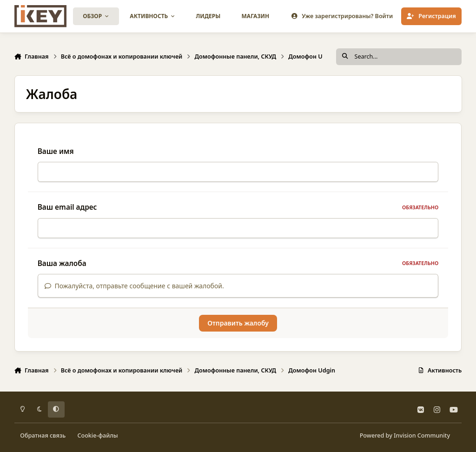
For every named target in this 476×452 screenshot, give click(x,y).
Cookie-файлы (97, 435)
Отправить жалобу (238, 329)
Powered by (405, 435)
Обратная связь (43, 435)
